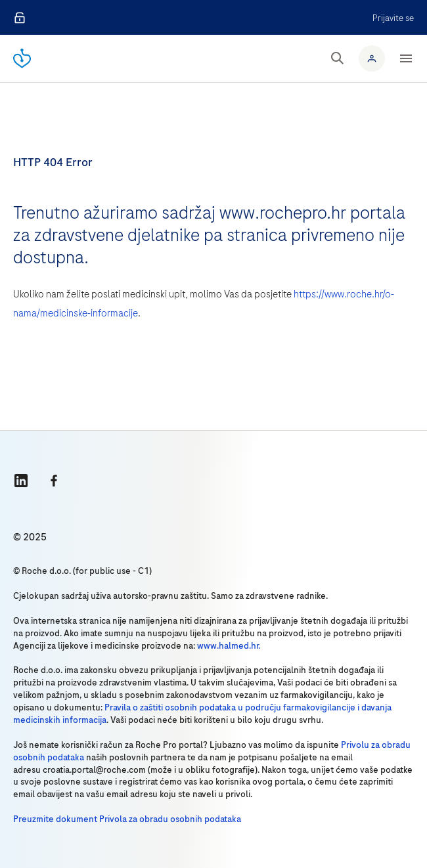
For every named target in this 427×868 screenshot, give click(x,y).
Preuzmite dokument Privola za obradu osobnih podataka (127, 819)
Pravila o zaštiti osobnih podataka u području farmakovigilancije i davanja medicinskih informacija (202, 714)
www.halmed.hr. (229, 646)
